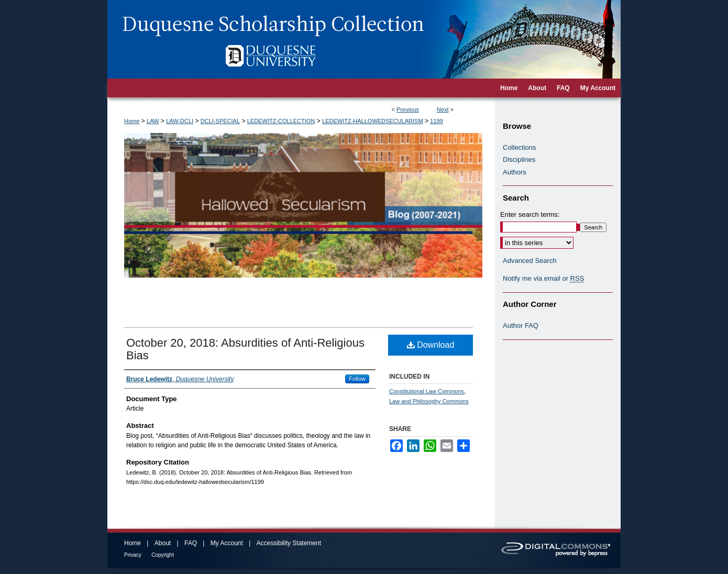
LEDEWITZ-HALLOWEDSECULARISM (373, 121)
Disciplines (519, 159)
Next (443, 109)
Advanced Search (530, 261)
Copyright (163, 555)
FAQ (191, 543)
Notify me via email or (543, 279)
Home (132, 121)
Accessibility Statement (289, 543)
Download (431, 345)
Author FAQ (521, 325)
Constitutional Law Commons (427, 391)
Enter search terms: (530, 214)
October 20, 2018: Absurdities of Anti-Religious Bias (245, 349)
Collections (520, 147)
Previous (408, 109)
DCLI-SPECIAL (220, 121)
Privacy (133, 555)
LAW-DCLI (180, 121)
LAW (153, 121)
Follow (357, 379)
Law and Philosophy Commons (429, 401)
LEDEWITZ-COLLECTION (281, 121)
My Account (227, 543)
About (163, 543)
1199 (436, 121)
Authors (515, 172)
